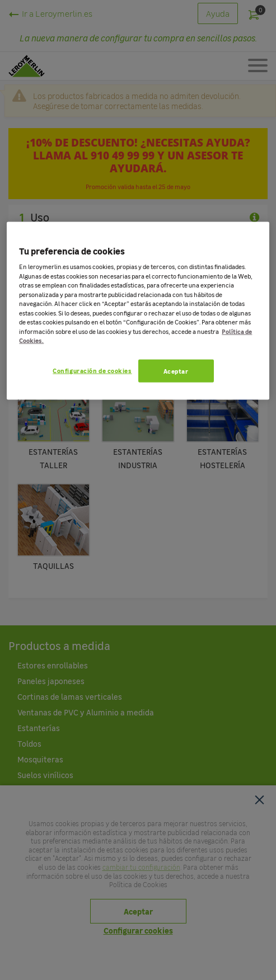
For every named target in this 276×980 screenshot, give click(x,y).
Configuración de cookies (92, 371)
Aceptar (176, 371)
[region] (138, 311)
